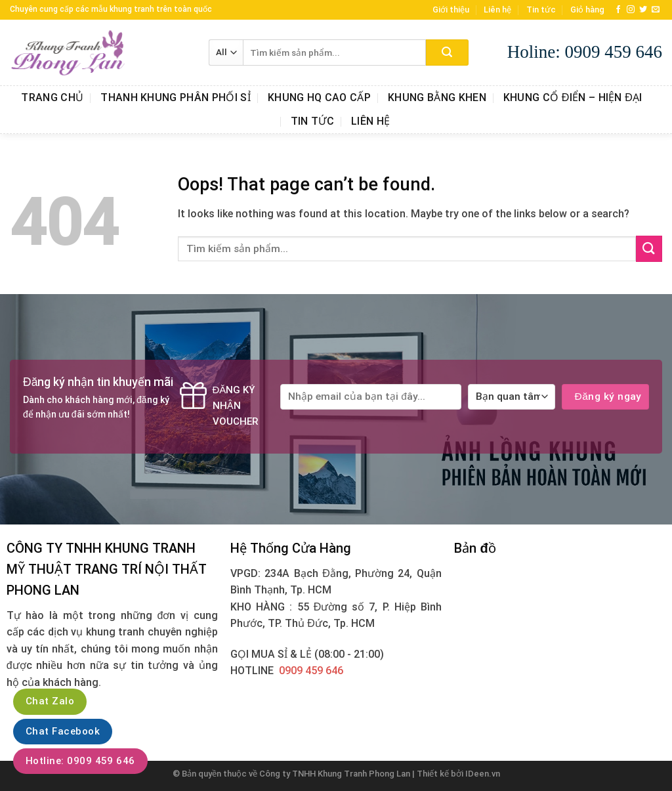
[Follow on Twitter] (643, 10)
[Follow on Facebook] (618, 10)
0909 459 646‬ (311, 671)
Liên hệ (497, 10)
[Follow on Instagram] (631, 10)
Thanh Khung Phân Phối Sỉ (176, 97)
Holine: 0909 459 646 (585, 52)
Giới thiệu (451, 10)
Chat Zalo (50, 701)
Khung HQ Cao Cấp (319, 97)
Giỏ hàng (587, 10)
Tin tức (541, 10)
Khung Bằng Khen (437, 97)
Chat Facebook (63, 731)
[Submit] (447, 53)
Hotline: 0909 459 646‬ (80, 761)
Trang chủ (52, 97)
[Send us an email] (656, 10)
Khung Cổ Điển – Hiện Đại (573, 97)
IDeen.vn (483, 774)
